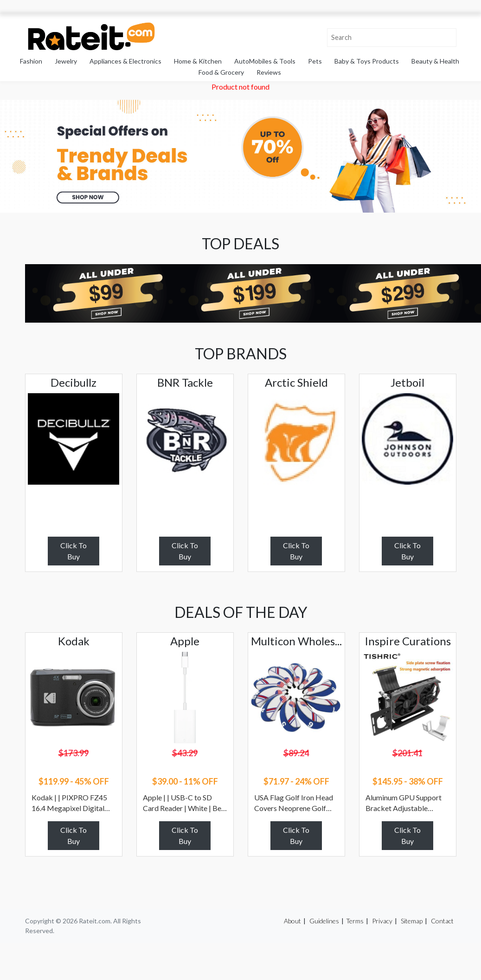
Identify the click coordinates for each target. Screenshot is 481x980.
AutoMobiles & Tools (265, 61)
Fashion (31, 61)
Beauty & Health (435, 61)
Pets (315, 61)
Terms (355, 921)
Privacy (382, 921)
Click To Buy (74, 551)
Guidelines (324, 921)
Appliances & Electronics (125, 61)
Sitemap (412, 921)
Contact (442, 921)
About (292, 921)
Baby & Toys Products (367, 61)
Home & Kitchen (198, 61)
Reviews (269, 72)
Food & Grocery (221, 72)
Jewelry (66, 61)
